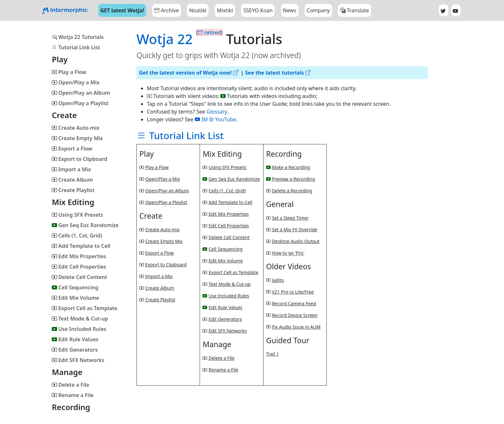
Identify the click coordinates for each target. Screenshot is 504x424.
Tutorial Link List (76, 47)
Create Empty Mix (77, 138)
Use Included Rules (79, 329)
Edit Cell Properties (79, 267)
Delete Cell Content (80, 277)
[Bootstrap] (65, 11)
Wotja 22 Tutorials (78, 37)
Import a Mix (71, 169)
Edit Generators (75, 350)
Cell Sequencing (75, 287)
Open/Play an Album (81, 93)
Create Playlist (73, 190)
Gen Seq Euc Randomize (85, 225)
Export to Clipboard (80, 159)
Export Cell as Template (85, 308)
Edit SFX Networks (78, 360)
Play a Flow (69, 72)
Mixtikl (225, 10)
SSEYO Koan (258, 10)
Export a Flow (72, 149)
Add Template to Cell (81, 246)
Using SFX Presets (77, 215)
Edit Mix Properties (79, 256)
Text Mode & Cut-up (80, 319)
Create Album (72, 180)
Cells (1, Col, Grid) (77, 236)
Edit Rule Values (75, 339)
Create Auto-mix (76, 128)
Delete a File (71, 385)
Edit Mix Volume (76, 298)
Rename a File (73, 395)
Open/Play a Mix (76, 82)
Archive (166, 10)
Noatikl (198, 10)
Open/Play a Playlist (80, 103)
